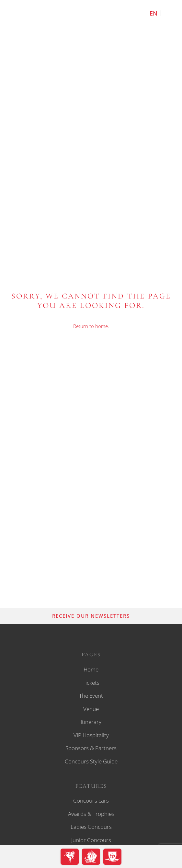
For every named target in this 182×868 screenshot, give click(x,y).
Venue (91, 709)
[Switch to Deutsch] (168, 13)
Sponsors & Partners (91, 748)
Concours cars (91, 800)
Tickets (91, 683)
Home (91, 669)
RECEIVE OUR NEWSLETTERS (91, 616)
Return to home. (91, 326)
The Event (91, 696)
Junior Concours (91, 840)
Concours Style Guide (91, 761)
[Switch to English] (154, 13)
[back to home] (91, 24)
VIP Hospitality (91, 735)
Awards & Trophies (91, 814)
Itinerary (91, 722)
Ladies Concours (91, 827)
